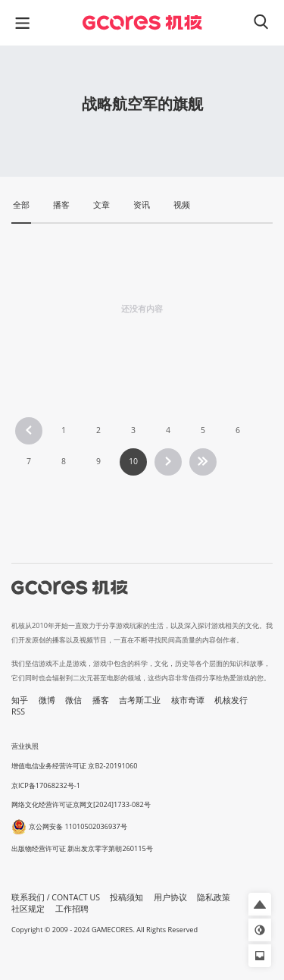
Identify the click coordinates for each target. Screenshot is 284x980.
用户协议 (170, 897)
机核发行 (231, 700)
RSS (18, 711)
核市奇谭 (188, 700)
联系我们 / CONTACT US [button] (56, 897)
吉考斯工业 (140, 700)
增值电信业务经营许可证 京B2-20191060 (74, 766)
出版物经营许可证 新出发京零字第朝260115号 (82, 848)
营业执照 (25, 746)
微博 (47, 700)
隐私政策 (214, 897)
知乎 (20, 700)
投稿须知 (126, 897)
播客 (101, 700)
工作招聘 (72, 909)
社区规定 (28, 909)
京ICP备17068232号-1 (46, 785)
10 (133, 461)
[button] (260, 904)
